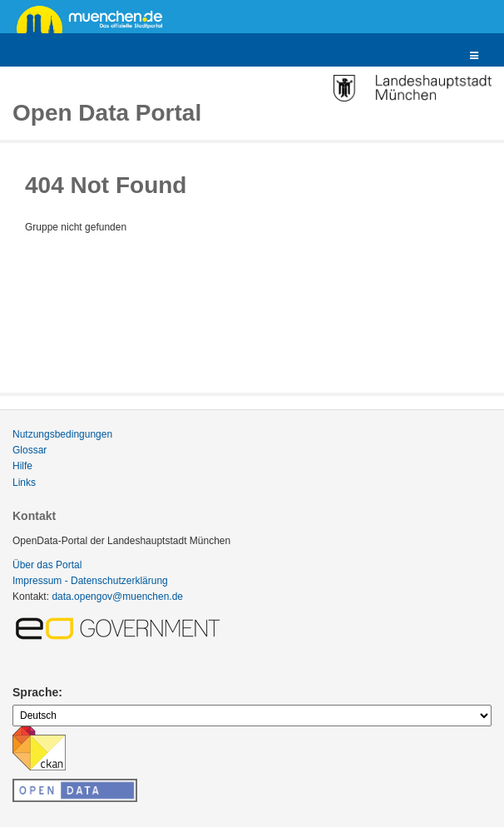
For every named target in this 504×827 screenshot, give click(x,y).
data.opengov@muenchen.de (117, 597)
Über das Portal (47, 565)
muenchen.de (96, 18)
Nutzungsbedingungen (62, 434)
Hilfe (22, 466)
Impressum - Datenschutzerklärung (90, 581)
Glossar (30, 450)
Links (24, 483)
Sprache (35, 692)
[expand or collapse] (474, 56)
